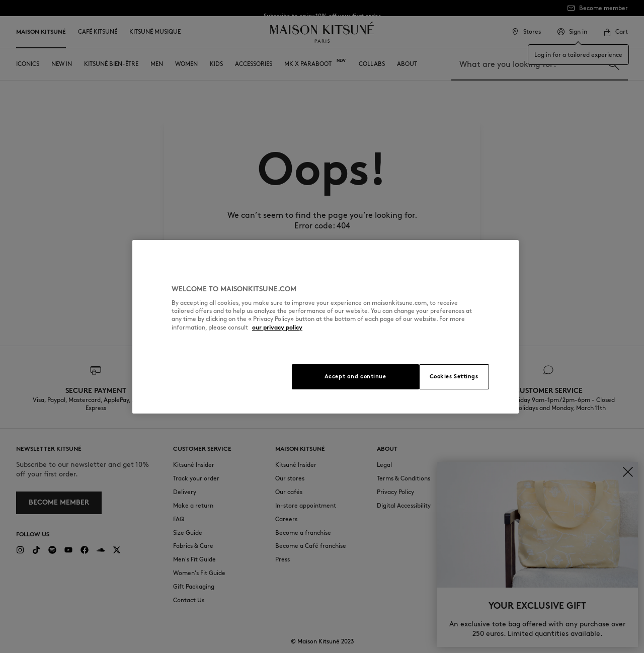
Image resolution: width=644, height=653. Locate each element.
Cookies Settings (454, 376)
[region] (326, 327)
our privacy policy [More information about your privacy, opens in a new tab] (277, 327)
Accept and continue (355, 376)
